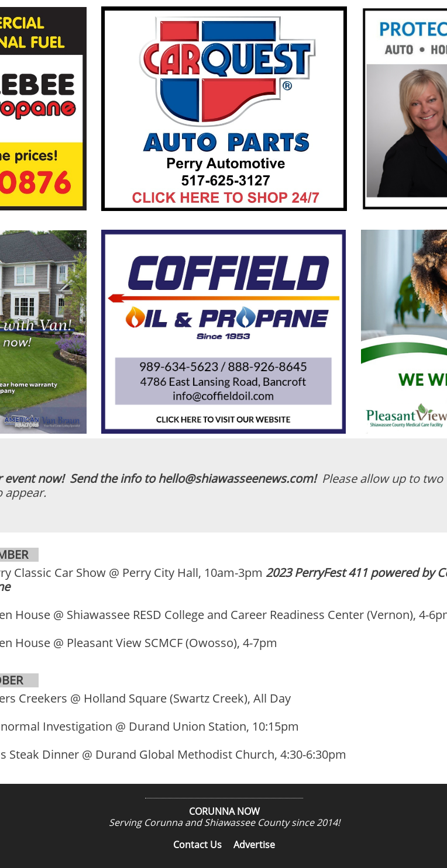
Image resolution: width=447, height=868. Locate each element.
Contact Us (197, 845)
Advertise (254, 845)
